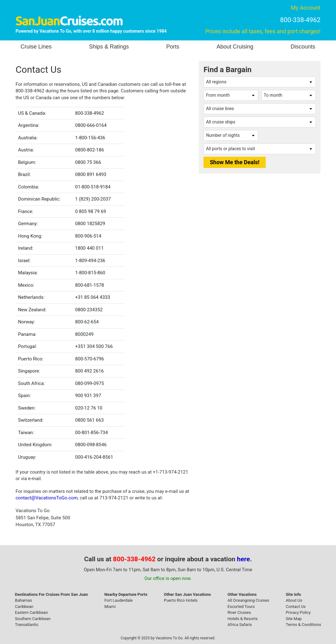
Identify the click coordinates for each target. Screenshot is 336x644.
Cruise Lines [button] (36, 47)
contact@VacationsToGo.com (47, 498)
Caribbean (24, 607)
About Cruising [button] (235, 47)
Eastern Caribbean (31, 612)
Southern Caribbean (33, 619)
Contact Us (296, 607)
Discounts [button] (303, 47)
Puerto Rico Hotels (181, 600)
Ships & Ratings (109, 47)
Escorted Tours (241, 607)
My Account (306, 8)
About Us (294, 600)
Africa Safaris (240, 625)
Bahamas (23, 600)
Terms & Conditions (303, 625)
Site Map (294, 619)
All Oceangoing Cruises (248, 600)
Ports (173, 47)
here (244, 559)
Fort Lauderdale (119, 600)
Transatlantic (27, 625)
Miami (110, 607)
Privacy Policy (298, 612)
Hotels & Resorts (243, 619)
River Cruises (239, 612)
